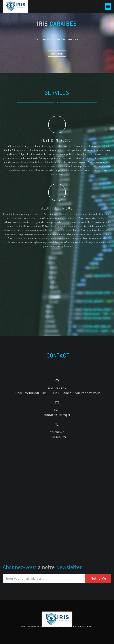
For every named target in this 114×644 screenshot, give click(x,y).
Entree (57, 54)
